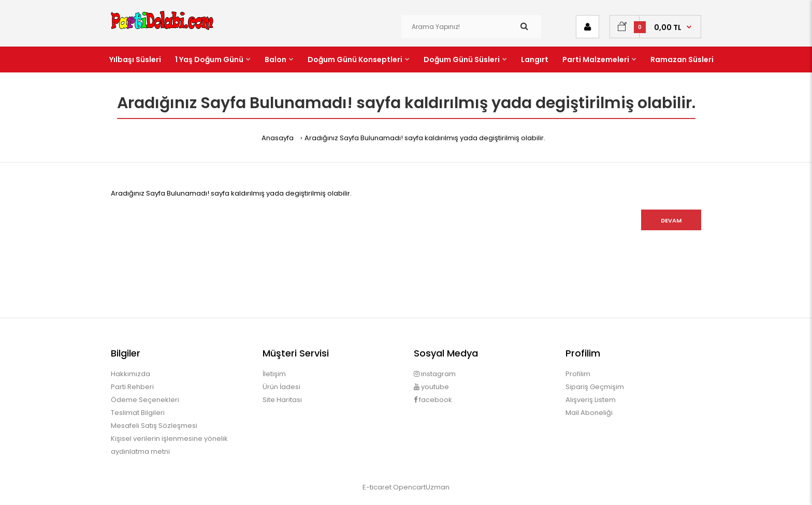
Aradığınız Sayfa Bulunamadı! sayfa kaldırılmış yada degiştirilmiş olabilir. (425, 138)
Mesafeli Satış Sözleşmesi (154, 426)
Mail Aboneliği (589, 413)
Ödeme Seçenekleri (145, 400)
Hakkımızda (130, 374)
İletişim (274, 374)
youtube (431, 387)
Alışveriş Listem (591, 400)
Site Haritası (282, 400)
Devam (671, 220)
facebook (433, 400)
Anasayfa (278, 138)
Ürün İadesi (281, 387)
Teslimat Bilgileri (138, 413)
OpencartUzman (421, 487)
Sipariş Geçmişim (595, 387)
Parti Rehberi (132, 387)
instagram (435, 374)
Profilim (578, 374)
